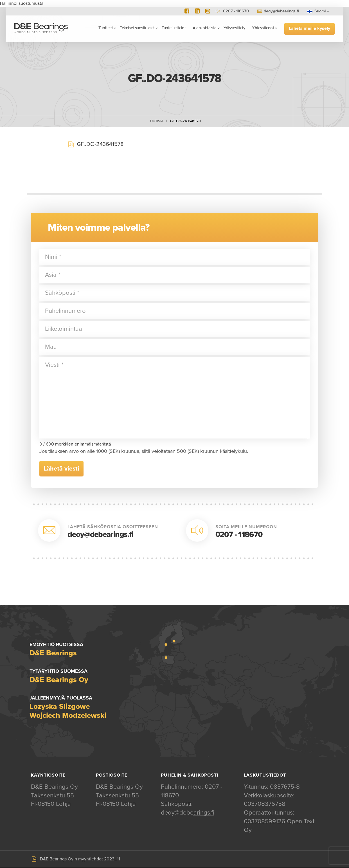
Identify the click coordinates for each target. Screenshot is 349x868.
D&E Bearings (41, 29)
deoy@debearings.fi (281, 11)
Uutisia (157, 121)
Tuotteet (105, 28)
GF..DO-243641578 (185, 121)
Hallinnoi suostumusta (22, 3)
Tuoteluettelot (174, 28)
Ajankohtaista (204, 28)
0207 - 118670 (239, 534)
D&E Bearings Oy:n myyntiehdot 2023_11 (80, 859)
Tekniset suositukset (137, 28)
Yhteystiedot (263, 28)
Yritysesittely (234, 28)
